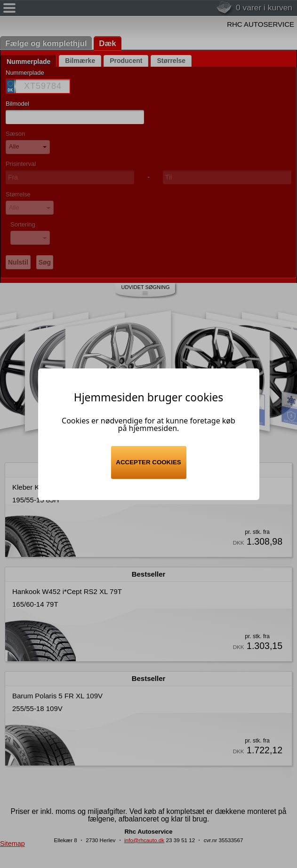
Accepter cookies (148, 462)
